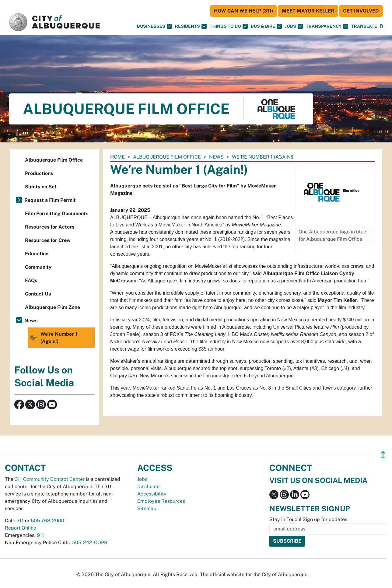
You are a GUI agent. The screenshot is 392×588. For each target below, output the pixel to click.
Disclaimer (149, 487)
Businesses (154, 26)
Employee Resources (161, 501)
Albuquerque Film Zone (52, 307)
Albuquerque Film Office (167, 157)
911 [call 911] (40, 535)
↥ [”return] (383, 455)
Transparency (327, 26)
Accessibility (152, 494)
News (216, 157)
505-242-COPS (90, 542)
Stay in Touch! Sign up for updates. (309, 519)
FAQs (31, 280)
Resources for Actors (50, 227)
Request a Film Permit (50, 200)
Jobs (294, 26)
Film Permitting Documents (57, 213)
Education (37, 254)
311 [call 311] (20, 521)
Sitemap (147, 508)
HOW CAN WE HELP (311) (243, 11)
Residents (191, 26)
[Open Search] (381, 26)
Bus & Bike (266, 26)
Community (38, 267)
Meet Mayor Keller (308, 11)
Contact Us (38, 294)
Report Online (21, 528)
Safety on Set (41, 187)
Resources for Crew (48, 240)
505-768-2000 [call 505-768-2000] (47, 521)
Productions (39, 173)
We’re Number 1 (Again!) (53, 338)
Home (117, 157)
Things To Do (229, 26)
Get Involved (361, 11)
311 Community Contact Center (50, 479)
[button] (364, 26)
